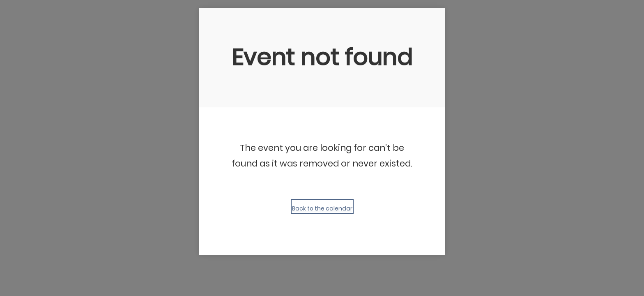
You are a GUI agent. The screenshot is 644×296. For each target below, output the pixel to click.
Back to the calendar (322, 208)
